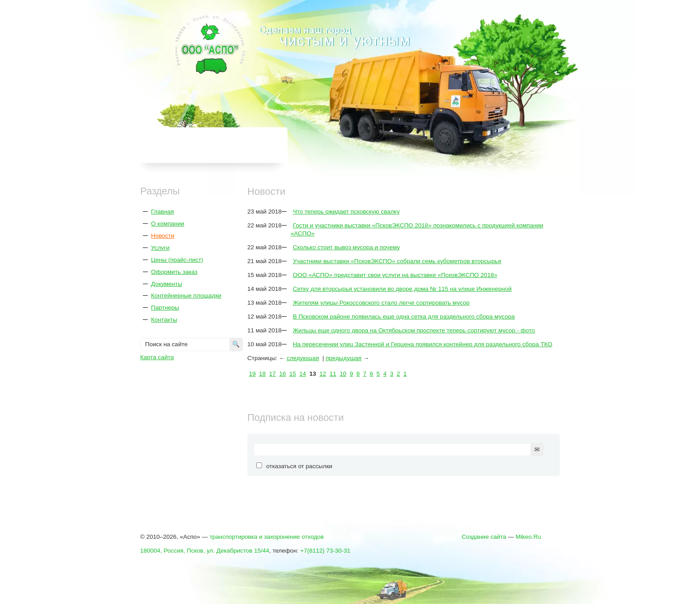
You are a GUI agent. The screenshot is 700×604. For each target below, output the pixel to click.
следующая (303, 358)
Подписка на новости (296, 417)
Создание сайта (484, 537)
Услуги (160, 248)
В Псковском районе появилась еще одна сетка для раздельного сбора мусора (404, 317)
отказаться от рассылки (299, 466)
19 (252, 374)
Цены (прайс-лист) (177, 260)
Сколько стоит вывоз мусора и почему (346, 247)
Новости (162, 236)
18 (262, 374)
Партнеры (165, 308)
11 (333, 374)
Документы (167, 284)
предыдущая (343, 358)
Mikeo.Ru (528, 537)
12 (323, 374)
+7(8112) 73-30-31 (325, 551)
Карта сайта (157, 357)
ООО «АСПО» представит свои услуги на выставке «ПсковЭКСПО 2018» (395, 275)
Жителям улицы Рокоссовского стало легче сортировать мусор (381, 303)
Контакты (164, 320)
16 (282, 374)
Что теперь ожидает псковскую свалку (346, 212)
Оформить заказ (174, 272)
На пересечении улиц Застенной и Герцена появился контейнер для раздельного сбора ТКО (423, 344)
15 (293, 374)
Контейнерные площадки (186, 296)
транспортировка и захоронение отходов (267, 537)
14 (303, 374)
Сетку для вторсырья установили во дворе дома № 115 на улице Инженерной (402, 289)
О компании (167, 224)
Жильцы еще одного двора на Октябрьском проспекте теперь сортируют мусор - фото (414, 330)
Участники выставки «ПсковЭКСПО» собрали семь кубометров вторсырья (397, 261)
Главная (162, 212)
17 (273, 374)
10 (343, 374)
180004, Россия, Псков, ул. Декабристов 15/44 (205, 551)
